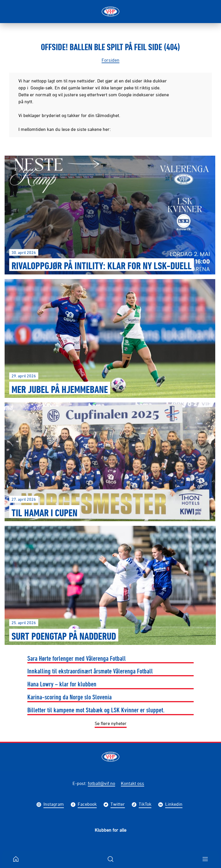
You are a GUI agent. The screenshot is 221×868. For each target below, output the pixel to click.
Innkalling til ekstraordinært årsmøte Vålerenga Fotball (90, 671)
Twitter (118, 805)
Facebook (87, 805)
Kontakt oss (133, 783)
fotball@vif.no (101, 783)
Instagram (54, 805)
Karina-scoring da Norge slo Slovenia (69, 697)
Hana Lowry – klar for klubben (62, 684)
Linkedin (174, 805)
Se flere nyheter (111, 723)
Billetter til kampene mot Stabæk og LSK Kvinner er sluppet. (96, 710)
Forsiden (110, 60)
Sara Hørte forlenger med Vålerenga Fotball (77, 658)
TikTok (145, 805)
